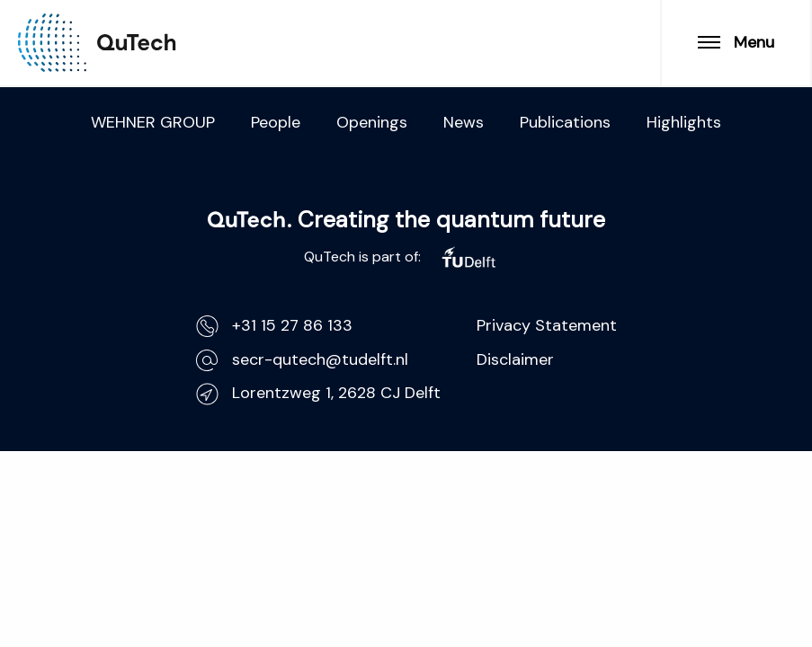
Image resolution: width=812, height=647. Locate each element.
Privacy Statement (547, 325)
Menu (736, 42)
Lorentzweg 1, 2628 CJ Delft (318, 393)
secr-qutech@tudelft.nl (302, 360)
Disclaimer (515, 359)
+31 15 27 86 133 (274, 326)
